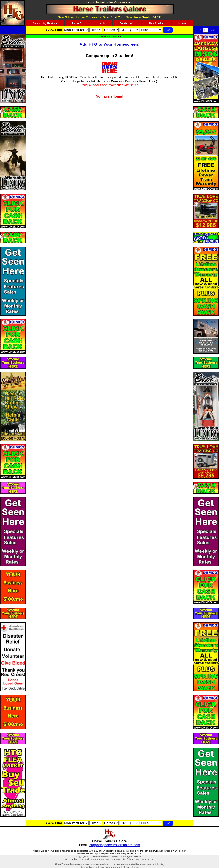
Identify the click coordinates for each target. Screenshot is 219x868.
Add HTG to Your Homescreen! (110, 44)
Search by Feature (45, 23)
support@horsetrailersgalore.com (115, 845)
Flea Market (156, 23)
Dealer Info (127, 23)
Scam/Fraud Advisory (109, 36)
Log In (101, 23)
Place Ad (77, 23)
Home (182, 23)
